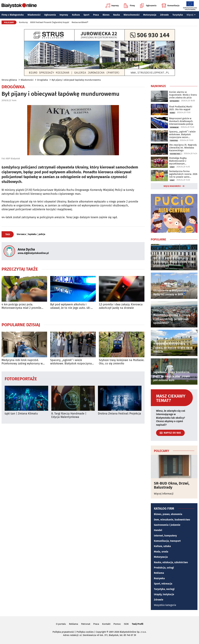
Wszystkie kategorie (165, 605)
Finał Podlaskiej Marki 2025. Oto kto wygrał (181, 108)
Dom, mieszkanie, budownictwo (172, 520)
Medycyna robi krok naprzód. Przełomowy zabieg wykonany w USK (22, 362)
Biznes (106, 15)
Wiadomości (34, 15)
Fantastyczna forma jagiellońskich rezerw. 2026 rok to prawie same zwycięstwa (183, 174)
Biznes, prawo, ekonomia (168, 514)
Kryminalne (174, 127)
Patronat (86, 624)
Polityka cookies (85, 632)
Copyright (101, 632)
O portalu (61, 624)
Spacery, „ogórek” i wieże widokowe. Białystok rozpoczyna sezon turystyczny (71, 362)
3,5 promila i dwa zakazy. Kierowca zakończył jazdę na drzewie (121, 306)
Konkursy (23, 22)
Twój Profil (138, 624)
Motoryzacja (150, 15)
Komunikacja (170, 6)
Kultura (76, 15)
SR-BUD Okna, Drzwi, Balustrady (172, 485)
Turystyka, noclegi (164, 589)
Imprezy (112, 6)
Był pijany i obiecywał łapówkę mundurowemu (76, 80)
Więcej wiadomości (172, 186)
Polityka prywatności (63, 632)
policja (42, 234)
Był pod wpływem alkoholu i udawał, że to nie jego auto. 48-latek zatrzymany (70, 306)
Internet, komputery (165, 536)
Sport (86, 15)
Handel (158, 530)
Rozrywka (159, 578)
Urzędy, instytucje (164, 594)
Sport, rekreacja (163, 584)
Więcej (191, 15)
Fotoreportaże (21, 379)
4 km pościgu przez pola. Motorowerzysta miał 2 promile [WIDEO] (21, 306)
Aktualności (175, 101)
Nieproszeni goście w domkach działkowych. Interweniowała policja (181, 121)
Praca (96, 15)
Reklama (159, 573)
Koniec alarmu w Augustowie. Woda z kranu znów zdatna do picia (183, 95)
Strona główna (9, 80)
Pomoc (117, 624)
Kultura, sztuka (162, 546)
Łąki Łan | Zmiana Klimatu (21, 414)
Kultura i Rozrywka (176, 154)
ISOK (126, 624)
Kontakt (106, 624)
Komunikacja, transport (167, 541)
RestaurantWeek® (80, 22)
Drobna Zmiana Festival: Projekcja (119, 414)
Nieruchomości (132, 15)
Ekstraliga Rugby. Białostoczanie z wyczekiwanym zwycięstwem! (178, 161)
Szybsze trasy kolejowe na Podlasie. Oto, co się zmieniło (122, 362)
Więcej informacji (164, 494)
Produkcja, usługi (164, 568)
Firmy (129, 6)
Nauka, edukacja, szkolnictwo (171, 562)
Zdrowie (164, 15)
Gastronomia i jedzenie (167, 525)
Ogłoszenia (148, 6)
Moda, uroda (161, 552)
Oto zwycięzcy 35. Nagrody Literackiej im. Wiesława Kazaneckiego (183, 148)
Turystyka (178, 15)
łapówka (32, 234)
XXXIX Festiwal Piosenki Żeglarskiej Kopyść (50, 22)
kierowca (21, 234)
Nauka (117, 15)
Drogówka (43, 80)
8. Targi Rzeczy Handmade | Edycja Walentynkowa (69, 415)
